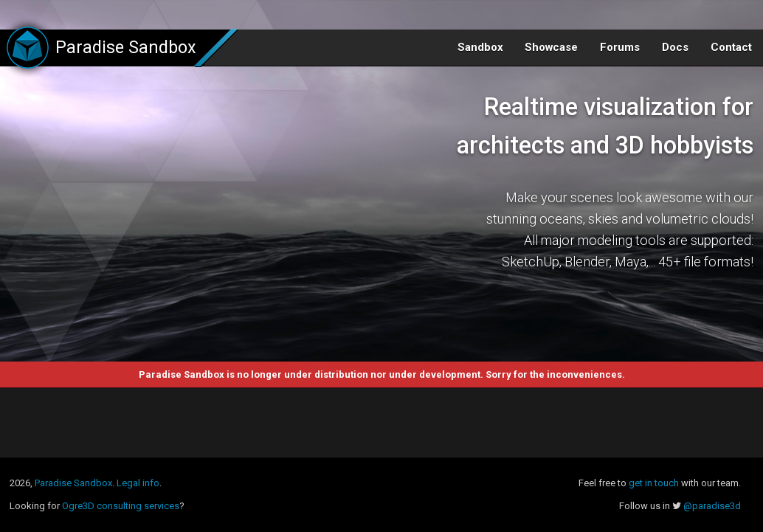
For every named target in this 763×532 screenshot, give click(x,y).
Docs (675, 47)
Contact (731, 47)
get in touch (654, 483)
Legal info (138, 483)
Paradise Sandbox (73, 483)
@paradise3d (712, 506)
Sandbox (480, 47)
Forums (620, 47)
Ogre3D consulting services (121, 506)
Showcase (551, 47)
